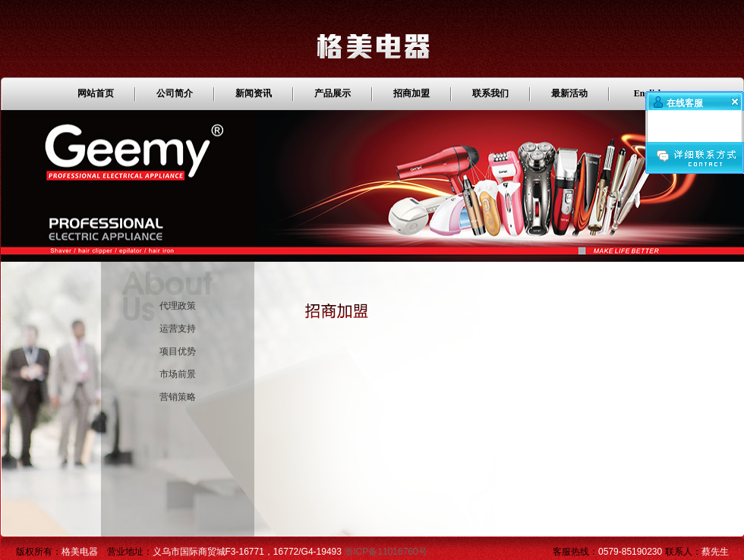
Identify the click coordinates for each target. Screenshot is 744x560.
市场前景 (178, 374)
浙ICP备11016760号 (385, 552)
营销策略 (178, 397)
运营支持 (178, 329)
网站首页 (96, 93)
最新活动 (569, 93)
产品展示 (333, 93)
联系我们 (490, 93)
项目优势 (178, 351)
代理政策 (178, 306)
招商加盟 (411, 93)
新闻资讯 (254, 93)
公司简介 (175, 93)
